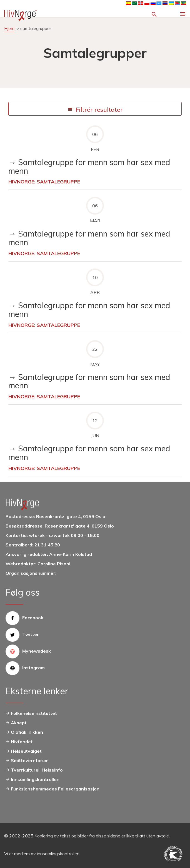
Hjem (9, 28)
